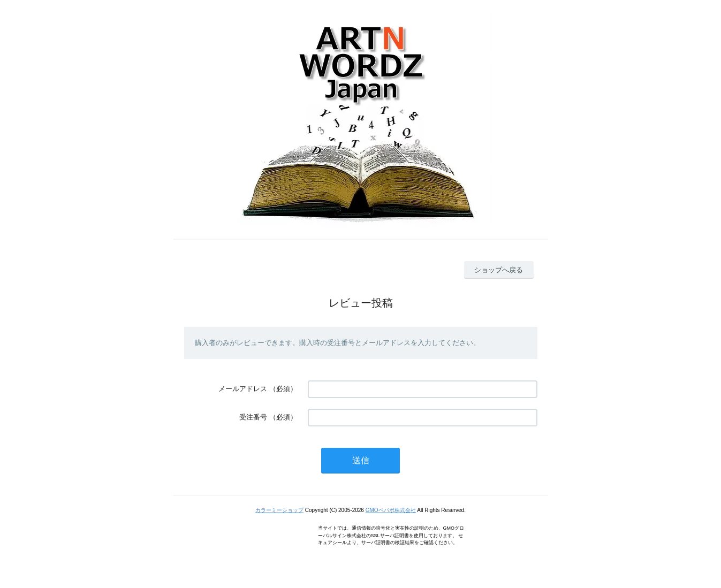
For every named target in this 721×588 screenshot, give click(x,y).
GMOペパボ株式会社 (391, 510)
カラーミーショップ (279, 510)
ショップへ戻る (499, 270)
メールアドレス (243, 389)
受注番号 (253, 417)
